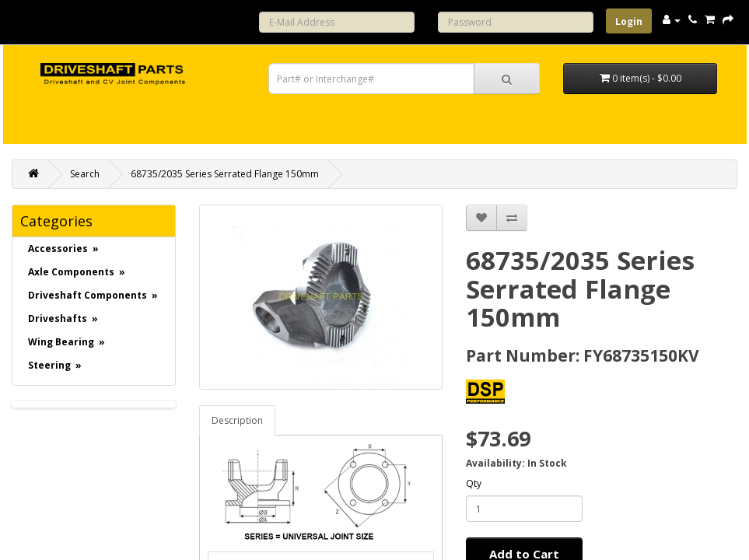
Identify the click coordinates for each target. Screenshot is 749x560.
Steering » (55, 365)
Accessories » (63, 248)
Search (85, 174)
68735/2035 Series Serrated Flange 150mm (225, 174)
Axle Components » (77, 272)
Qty (474, 483)
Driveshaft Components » (93, 295)
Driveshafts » (63, 318)
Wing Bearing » (66, 342)
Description (237, 420)
